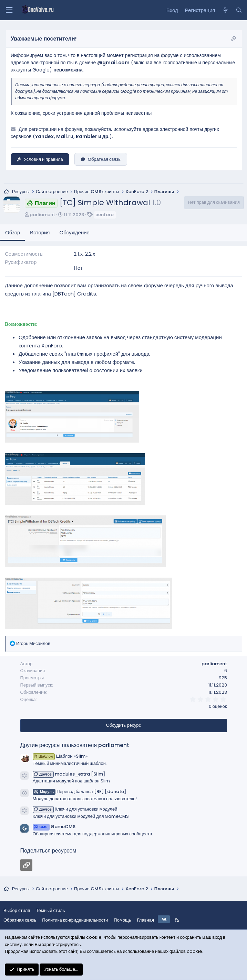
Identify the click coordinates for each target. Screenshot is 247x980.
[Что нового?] (225, 10)
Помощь (122, 920)
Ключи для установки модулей (75, 809)
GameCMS (54, 827)
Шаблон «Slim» (60, 756)
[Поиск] (239, 10)
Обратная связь (101, 159)
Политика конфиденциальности (75, 920)
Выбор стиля (17, 910)
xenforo (105, 215)
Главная (146, 920)
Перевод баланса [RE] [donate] (79, 792)
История (40, 232)
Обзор (13, 232)
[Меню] (9, 10)
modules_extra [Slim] (69, 774)
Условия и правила (40, 159)
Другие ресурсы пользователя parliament (75, 745)
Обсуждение (75, 232)
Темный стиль (50, 910)
